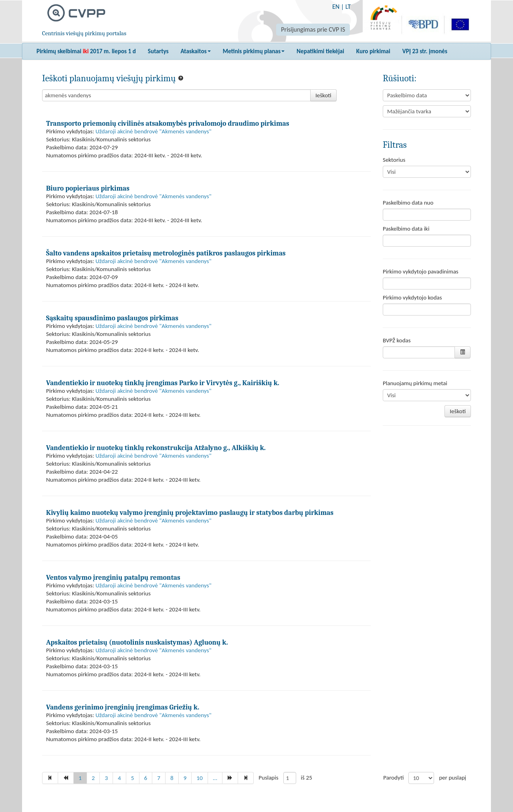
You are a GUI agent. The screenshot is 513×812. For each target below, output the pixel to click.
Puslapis (268, 778)
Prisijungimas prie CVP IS (313, 29)
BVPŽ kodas (397, 340)
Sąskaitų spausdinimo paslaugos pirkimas (112, 318)
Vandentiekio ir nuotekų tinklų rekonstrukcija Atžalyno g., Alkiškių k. (156, 448)
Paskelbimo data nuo (408, 203)
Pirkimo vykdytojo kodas (412, 297)
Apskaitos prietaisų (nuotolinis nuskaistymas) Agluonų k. (137, 642)
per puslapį (452, 778)
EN (336, 7)
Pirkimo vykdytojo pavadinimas (421, 271)
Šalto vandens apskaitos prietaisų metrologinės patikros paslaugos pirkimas (166, 253)
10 (199, 778)
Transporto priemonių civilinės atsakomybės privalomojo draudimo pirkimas (168, 123)
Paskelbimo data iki (406, 229)
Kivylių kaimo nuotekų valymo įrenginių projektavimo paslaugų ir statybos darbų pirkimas (190, 513)
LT (348, 7)
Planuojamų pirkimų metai (415, 383)
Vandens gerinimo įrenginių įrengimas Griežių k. (123, 707)
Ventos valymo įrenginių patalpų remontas (113, 577)
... (215, 778)
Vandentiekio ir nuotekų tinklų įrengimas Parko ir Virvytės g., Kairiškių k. (163, 383)
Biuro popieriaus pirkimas (88, 188)
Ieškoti (323, 95)
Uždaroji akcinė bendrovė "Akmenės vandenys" (153, 131)
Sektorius (394, 160)
